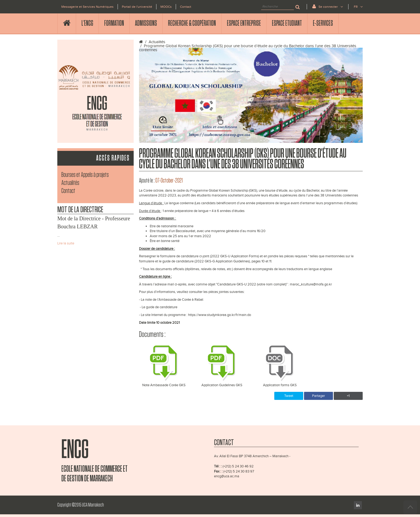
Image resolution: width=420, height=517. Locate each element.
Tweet (289, 396)
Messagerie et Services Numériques (87, 7)
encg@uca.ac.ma (227, 476)
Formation (114, 23)
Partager (318, 396)
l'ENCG (87, 23)
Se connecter (328, 6)
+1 (348, 396)
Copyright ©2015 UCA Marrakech (81, 505)
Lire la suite (66, 243)
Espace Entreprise (244, 23)
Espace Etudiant (287, 23)
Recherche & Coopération (192, 23)
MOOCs (166, 7)
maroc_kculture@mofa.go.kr (311, 284)
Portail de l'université (137, 7)
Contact (186, 7)
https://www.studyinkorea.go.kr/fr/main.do (220, 315)
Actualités (70, 183)
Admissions (146, 23)
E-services (323, 23)
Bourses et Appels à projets (85, 175)
